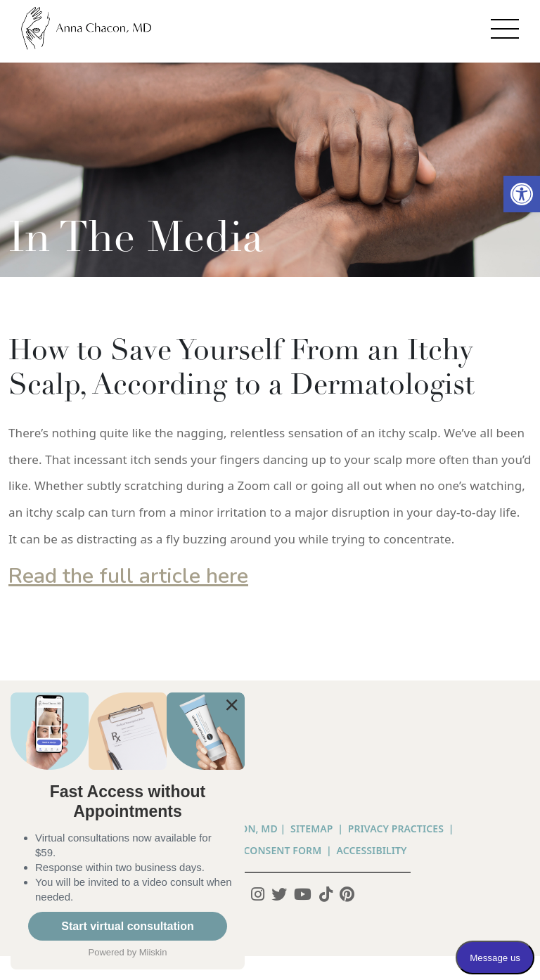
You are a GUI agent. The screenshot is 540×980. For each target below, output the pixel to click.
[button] (522, 194)
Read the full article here (128, 576)
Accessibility (372, 850)
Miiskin (153, 952)
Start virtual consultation (127, 926)
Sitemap (311, 829)
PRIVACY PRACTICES (396, 829)
